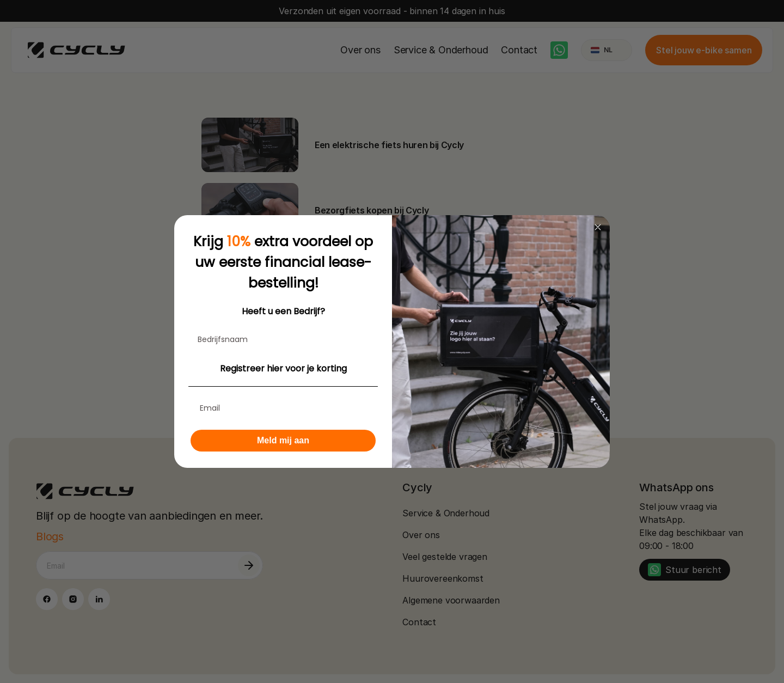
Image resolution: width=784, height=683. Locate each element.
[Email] (283, 408)
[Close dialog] (598, 227)
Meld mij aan (283, 440)
